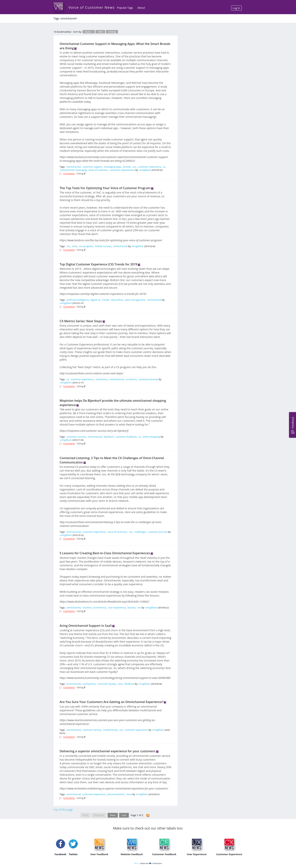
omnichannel (74, 167)
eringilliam (145, 170)
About (141, 8)
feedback (129, 684)
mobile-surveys (103, 246)
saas (120, 684)
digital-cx (95, 300)
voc (134, 167)
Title (100, 32)
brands (127, 167)
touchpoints (89, 684)
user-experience (117, 608)
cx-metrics (131, 379)
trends (106, 300)
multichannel (110, 730)
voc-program (86, 246)
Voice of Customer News (92, 7)
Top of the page (63, 810)
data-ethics (117, 300)
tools (75, 246)
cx (164, 167)
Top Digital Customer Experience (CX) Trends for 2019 (98, 264)
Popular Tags (125, 8)
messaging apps (113, 167)
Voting (112, 32)
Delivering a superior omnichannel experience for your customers (108, 751)
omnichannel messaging (73, 170)
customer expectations (122, 170)
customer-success (76, 437)
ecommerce (100, 608)
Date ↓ (89, 32)
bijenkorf (109, 437)
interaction (102, 379)
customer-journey (148, 379)
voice (129, 794)
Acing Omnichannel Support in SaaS (86, 626)
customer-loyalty (107, 684)
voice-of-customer (117, 532)
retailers (87, 608)
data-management (135, 300)
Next (113, 815)
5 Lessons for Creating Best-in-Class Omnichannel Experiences (105, 553)
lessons (132, 608)
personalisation (116, 794)
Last (124, 815)
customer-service (92, 730)
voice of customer (98, 170)
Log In (236, 8)
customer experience (150, 167)
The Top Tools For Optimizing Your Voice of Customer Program (105, 188)
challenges (140, 532)
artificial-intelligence (78, 300)
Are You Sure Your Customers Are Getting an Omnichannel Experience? (111, 702)
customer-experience (82, 379)
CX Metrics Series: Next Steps (81, 321)
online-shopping (151, 437)
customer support (92, 167)
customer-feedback (126, 437)
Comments (69, 174)
